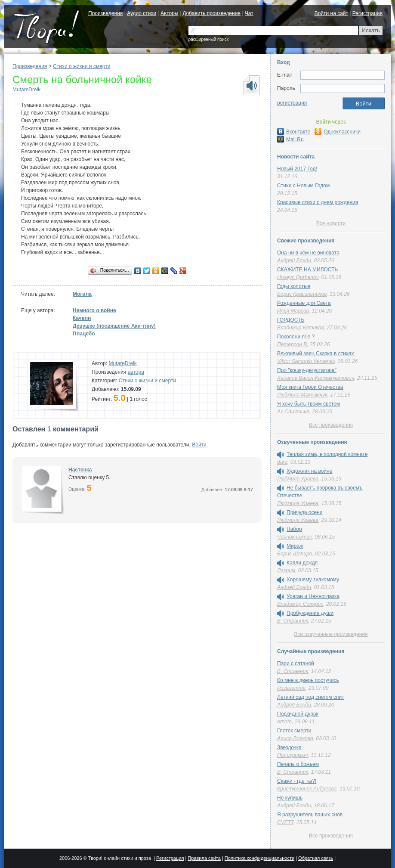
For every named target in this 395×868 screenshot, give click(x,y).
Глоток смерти (294, 731)
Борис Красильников (302, 294)
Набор (294, 529)
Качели (82, 318)
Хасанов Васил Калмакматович (316, 378)
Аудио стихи (142, 13)
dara (282, 462)
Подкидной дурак (298, 714)
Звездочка (289, 747)
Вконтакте (294, 132)
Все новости (331, 223)
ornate (284, 722)
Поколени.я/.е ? (296, 337)
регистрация (292, 103)
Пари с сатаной (296, 663)
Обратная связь (316, 858)
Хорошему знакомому (313, 580)
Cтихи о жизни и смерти (82, 66)
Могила (82, 294)
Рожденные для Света (304, 303)
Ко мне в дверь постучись (308, 680)
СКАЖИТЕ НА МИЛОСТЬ (307, 270)
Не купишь (290, 798)
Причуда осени (305, 512)
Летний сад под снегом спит (311, 697)
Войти (199, 445)
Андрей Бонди (294, 260)
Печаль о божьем (298, 764)
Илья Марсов (293, 311)
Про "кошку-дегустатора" (307, 370)
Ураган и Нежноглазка (313, 596)
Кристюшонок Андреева (307, 789)
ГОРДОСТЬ (291, 320)
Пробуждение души (310, 613)
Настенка (80, 470)
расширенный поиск (208, 39)
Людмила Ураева (298, 479)
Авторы (169, 13)
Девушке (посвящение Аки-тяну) (114, 326)
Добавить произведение (211, 13)
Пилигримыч (292, 755)
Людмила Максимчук (302, 395)
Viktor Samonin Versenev (306, 361)
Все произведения (331, 425)
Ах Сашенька (293, 412)
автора (136, 372)
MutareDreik (26, 90)
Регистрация (367, 13)
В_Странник (293, 621)
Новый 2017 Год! (297, 169)
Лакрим (286, 570)
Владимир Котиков (301, 328)
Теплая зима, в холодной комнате (327, 454)
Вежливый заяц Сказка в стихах (315, 353)
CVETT (285, 822)
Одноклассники (338, 132)
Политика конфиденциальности (259, 858)
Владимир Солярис (300, 604)
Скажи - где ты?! (297, 781)
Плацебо (84, 334)
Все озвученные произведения (331, 634)
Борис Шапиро (295, 554)
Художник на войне (309, 471)
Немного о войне (94, 310)
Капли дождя (302, 563)
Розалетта (291, 688)
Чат (249, 13)
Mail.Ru (290, 139)
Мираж (295, 546)
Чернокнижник (295, 537)
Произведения (105, 13)
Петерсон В (292, 344)
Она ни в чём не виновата (308, 253)
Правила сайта (204, 858)
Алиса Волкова (295, 738)
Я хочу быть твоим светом (309, 404)
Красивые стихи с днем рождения (318, 202)
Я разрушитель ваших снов (310, 815)
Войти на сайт (331, 13)
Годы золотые (294, 286)
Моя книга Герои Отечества (310, 387)
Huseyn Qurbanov (298, 277)
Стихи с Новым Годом (303, 186)
